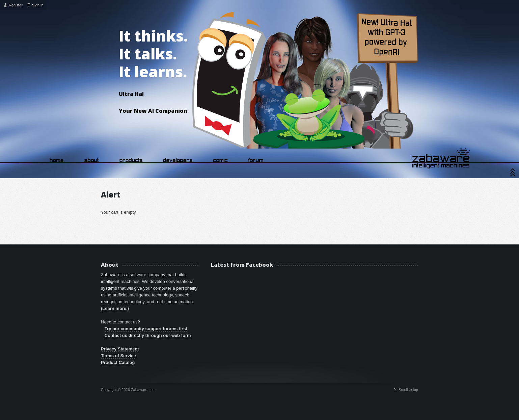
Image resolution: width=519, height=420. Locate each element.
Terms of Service (118, 356)
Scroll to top (408, 390)
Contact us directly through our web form (148, 335)
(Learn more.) (115, 308)
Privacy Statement (120, 349)
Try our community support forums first (146, 329)
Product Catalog (118, 362)
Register (16, 5)
